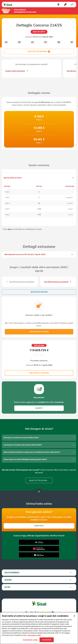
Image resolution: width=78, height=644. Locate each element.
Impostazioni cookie (30, 642)
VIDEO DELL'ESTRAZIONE (39, 52)
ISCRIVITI (39, 408)
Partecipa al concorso (39, 373)
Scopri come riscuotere (15, 71)
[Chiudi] (74, 618)
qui (9, 229)
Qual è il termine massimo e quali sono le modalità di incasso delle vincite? (32, 452)
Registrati (39, 526)
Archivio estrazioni (39, 292)
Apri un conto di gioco (39, 332)
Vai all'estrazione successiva (56, 282)
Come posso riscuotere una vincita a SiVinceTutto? (23, 445)
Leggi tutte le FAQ (38, 480)
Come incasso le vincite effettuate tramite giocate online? (25, 459)
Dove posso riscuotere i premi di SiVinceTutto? (21, 438)
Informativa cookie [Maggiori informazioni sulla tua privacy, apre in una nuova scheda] (34, 637)
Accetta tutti (47, 642)
